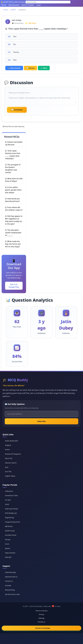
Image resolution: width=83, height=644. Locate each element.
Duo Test (8, 472)
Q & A (7, 544)
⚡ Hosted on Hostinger (42, 628)
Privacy (41, 614)
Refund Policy (10, 590)
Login (39, 5)
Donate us (41, 622)
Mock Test (9, 458)
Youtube (8, 585)
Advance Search (11, 463)
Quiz (7, 467)
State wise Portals (11, 509)
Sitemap (41, 618)
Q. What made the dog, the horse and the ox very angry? (13, 244)
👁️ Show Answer (14, 68)
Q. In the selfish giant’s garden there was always (13, 190)
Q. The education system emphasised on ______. (13, 233)
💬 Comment (17, 110)
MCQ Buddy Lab (11, 513)
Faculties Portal (11, 535)
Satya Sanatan (10, 553)
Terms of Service (42, 611)
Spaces (8, 548)
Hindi (7, 504)
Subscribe (41, 421)
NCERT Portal (10, 531)
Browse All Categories (13, 454)
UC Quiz (8, 500)
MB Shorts (9, 526)
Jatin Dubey (17, 20)
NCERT (13, 10)
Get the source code (12, 594)
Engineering (9, 517)
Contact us (9, 581)
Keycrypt (8, 557)
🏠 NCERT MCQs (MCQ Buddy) (13, 2)
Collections (9, 491)
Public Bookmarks (12, 441)
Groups (8, 540)
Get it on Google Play (14, 286)
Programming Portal (12, 522)
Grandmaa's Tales (11, 495)
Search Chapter (28, 5)
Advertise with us (11, 577)
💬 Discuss (30, 68)
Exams (7, 450)
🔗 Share (44, 68)
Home (4, 5)
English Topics (10, 476)
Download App (10, 572)
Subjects (8, 445)
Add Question (14, 5)
